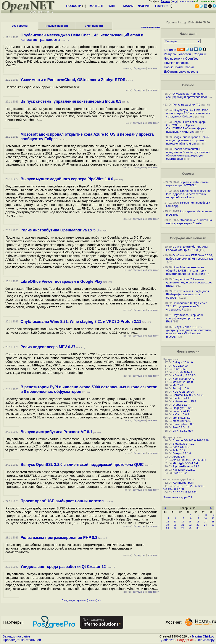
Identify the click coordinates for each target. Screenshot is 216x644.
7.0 (175, 483)
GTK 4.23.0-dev (183, 431)
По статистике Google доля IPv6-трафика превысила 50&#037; (188, 294)
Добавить (168, 640)
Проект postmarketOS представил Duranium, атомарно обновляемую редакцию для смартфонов (188, 154)
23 (198, 525)
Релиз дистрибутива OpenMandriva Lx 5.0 (60, 230)
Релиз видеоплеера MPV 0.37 (48, 347)
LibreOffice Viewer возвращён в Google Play (61, 281)
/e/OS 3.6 (179, 457)
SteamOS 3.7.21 (183, 444)
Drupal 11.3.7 (181, 405)
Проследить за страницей (22, 640)
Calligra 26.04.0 (183, 362)
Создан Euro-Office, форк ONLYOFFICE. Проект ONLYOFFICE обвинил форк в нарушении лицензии (186, 127)
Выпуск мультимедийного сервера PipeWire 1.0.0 (67, 179)
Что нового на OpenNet (181, 59)
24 (205, 525)
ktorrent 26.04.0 (183, 382)
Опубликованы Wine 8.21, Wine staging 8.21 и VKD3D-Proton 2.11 (81, 322)
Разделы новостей (177, 54)
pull (190, 483)
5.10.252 (191, 492)
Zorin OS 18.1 (181, 447)
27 (175, 528)
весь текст (153, 68)
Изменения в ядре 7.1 (178, 497)
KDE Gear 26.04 (183, 392)
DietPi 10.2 (180, 473)
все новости (20, 26)
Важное (188, 85)
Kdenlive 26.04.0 (183, 379)
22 (190, 525)
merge (182, 483)
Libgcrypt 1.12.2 (183, 408)
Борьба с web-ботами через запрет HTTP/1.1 (187, 184)
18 (213, 522)
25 (213, 525)
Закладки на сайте (16, 636)
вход (174, 1)
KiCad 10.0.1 (181, 414)
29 (190, 528)
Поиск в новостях (177, 63)
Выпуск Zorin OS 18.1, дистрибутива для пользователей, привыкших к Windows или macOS (189, 332)
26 (168, 528)
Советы (188, 174)
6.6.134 (168, 489)
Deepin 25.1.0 (182, 453)
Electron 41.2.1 (182, 398)
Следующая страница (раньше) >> (81, 600)
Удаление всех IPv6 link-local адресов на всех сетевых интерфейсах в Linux (189, 194)
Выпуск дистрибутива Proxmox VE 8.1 (56, 432)
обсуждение (135, 68)
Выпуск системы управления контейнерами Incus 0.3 (71, 101)
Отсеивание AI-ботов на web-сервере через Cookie (189, 222)
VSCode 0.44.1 (182, 372)
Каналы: (170, 50)
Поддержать (186, 640)
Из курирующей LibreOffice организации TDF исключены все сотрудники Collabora (188, 113)
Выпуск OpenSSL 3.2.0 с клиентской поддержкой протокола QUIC (83, 465)
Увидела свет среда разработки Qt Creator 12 (63, 567)
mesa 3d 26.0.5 (182, 421)
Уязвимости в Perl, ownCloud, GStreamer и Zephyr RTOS (73, 80)
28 (183, 528)
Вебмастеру (206, 640)
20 (175, 525)
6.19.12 (177, 486)
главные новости (57, 26)
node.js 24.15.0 (182, 411)
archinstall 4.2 (181, 418)
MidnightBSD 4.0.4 (185, 463)
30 (198, 528)
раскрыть (146, 27)
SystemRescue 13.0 (186, 466)
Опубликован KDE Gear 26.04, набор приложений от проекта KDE (190, 257)
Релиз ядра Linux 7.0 (186, 105)
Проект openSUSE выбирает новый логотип (62, 501)
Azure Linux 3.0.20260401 (189, 460)
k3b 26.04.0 (180, 366)
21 (183, 525)
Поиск (159, 6)
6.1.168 (179, 489)
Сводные (200, 54)
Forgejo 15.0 (181, 388)
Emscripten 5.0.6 (183, 424)
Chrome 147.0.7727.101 (188, 395)
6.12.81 (200, 486)
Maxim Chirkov (203, 636)
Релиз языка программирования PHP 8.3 (59, 538)
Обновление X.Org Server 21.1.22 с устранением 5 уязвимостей (187, 306)
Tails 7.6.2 (179, 450)
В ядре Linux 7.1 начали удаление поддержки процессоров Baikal (189, 282)
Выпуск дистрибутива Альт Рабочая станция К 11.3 (187, 248)
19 (168, 525)
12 (168, 522)
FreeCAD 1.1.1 (182, 427)
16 (198, 522)
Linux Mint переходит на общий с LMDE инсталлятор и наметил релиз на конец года (186, 271)
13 (175, 522)
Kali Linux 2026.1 (184, 470)
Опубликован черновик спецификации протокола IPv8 (187, 95)
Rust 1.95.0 (180, 369)
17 (205, 522)
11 (213, 518)
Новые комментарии (179, 67)
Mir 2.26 (178, 385)
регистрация (186, 1)
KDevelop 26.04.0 (184, 375)
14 (183, 522)
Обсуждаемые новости (188, 238)
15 (190, 522)
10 (205, 518)
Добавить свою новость (181, 72)
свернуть (156, 27)
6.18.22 (189, 486)
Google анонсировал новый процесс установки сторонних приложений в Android (188, 140)
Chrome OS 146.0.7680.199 (191, 440)
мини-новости (94, 26)
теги (168, 6)
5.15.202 (178, 492)
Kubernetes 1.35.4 (184, 401)
